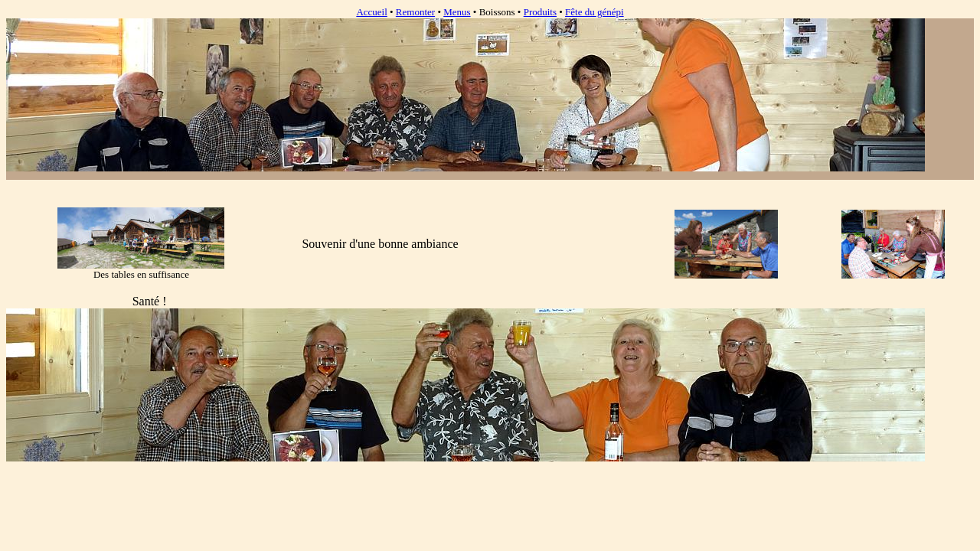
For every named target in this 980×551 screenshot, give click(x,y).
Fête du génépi (595, 12)
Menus (457, 12)
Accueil (371, 12)
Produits (540, 12)
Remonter (415, 12)
